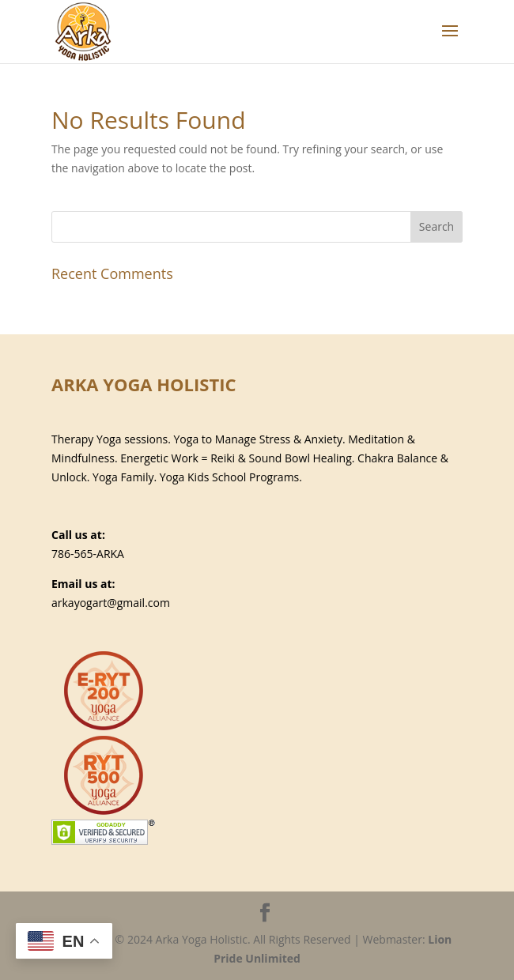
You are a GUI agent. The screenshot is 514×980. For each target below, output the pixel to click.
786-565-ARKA (88, 554)
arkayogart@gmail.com (111, 603)
